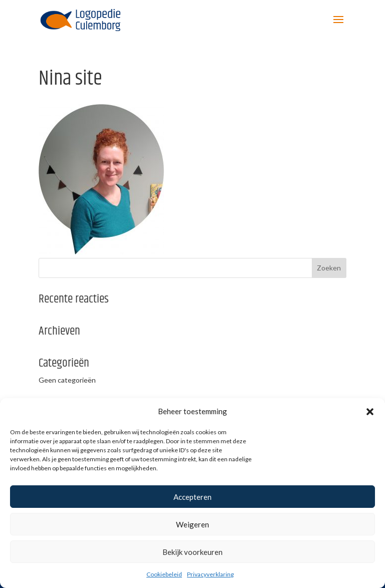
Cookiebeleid (164, 574)
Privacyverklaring (210, 574)
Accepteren (192, 497)
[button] (370, 412)
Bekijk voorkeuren (192, 552)
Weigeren (192, 524)
